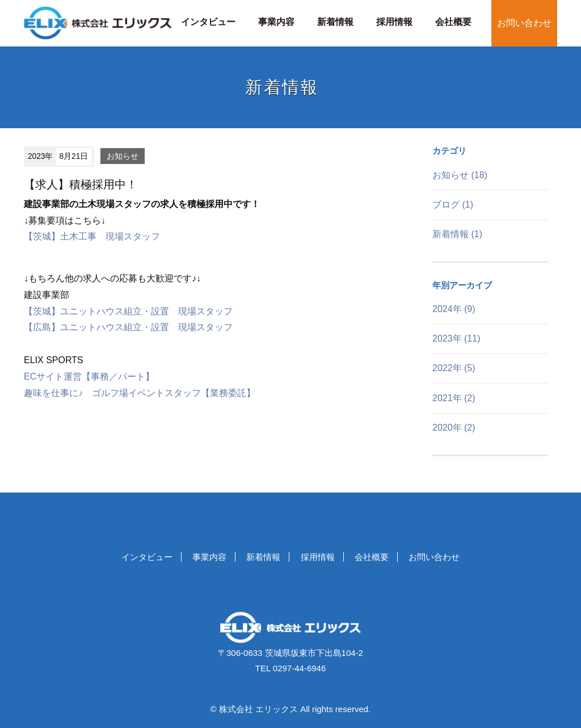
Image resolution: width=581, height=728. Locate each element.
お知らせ (123, 156)
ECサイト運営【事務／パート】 (89, 376)
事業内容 (276, 22)
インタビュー (208, 22)
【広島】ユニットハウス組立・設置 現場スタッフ (128, 327)
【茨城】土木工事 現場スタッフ (92, 236)
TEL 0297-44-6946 (291, 668)
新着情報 (335, 22)
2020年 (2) (454, 428)
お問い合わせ (524, 23)
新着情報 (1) (457, 234)
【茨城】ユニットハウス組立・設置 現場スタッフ (128, 311)
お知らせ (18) (460, 175)
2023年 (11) (456, 338)
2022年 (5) (454, 368)
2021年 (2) (454, 398)
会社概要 (453, 22)
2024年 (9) (454, 309)
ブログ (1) (453, 205)
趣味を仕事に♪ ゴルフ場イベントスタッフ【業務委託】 (140, 393)
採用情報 (394, 22)
